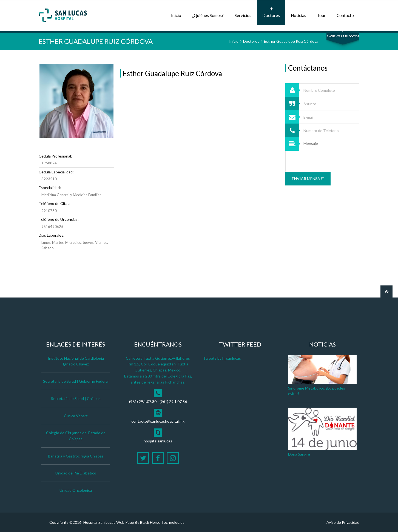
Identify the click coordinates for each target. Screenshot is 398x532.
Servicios (243, 12)
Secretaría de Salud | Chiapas (76, 398)
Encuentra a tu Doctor (343, 36)
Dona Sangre (299, 454)
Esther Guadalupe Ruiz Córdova (291, 41)
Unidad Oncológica (76, 490)
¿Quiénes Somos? (208, 12)
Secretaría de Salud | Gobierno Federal (76, 381)
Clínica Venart (76, 416)
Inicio (176, 12)
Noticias (298, 12)
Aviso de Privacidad (343, 522)
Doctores (271, 12)
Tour (321, 12)
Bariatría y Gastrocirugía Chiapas (76, 456)
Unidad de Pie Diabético (76, 473)
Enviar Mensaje (308, 178)
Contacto (345, 12)
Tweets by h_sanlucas (222, 358)
